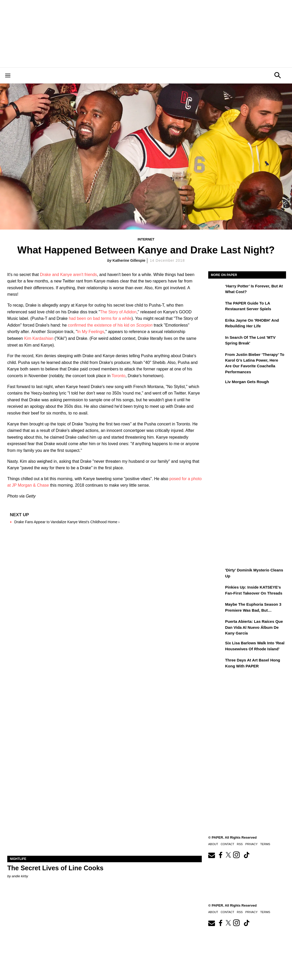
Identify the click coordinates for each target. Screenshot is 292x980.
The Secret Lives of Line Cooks (55, 868)
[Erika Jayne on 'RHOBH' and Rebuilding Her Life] (216, 324)
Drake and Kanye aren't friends (68, 275)
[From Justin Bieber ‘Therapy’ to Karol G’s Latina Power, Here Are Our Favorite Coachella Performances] (216, 358)
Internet (146, 239)
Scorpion (144, 325)
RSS (240, 912)
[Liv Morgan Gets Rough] (216, 385)
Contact (227, 912)
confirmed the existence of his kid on (102, 325)
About (213, 912)
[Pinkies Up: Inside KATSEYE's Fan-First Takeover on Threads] (216, 591)
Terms (265, 912)
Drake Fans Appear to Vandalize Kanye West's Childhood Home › (67, 522)
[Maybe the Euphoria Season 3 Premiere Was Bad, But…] (216, 608)
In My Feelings (91, 332)
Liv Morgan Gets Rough (247, 382)
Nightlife (18, 859)
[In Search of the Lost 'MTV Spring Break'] (216, 341)
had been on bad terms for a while (100, 318)
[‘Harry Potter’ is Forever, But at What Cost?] (216, 290)
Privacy (251, 912)
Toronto (118, 376)
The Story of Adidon (118, 312)
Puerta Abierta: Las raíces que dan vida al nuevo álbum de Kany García (254, 627)
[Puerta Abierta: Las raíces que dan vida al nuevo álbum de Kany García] (216, 625)
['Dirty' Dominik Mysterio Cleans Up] (216, 574)
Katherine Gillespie (129, 260)
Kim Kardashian (39, 338)
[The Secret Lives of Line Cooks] (105, 807)
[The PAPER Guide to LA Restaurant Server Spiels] (216, 307)
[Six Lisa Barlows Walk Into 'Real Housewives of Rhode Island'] (216, 647)
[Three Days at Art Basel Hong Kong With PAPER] (216, 664)
